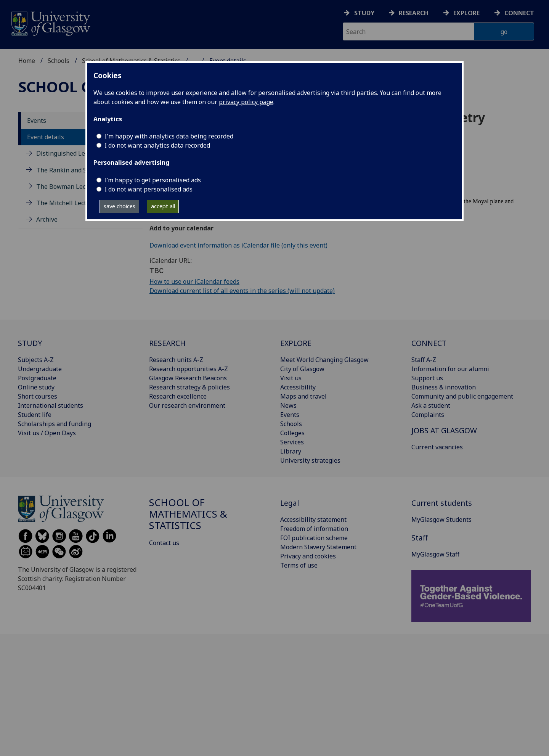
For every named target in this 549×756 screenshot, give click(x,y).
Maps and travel (303, 396)
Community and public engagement (462, 396)
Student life (35, 415)
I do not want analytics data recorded (157, 145)
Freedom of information (314, 529)
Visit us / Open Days (47, 433)
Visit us (291, 378)
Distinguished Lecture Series (78, 153)
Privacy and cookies (308, 556)
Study (364, 13)
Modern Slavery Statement (318, 547)
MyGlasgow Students (441, 520)
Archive (47, 219)
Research (414, 13)
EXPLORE (296, 343)
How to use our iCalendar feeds (194, 281)
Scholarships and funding (55, 424)
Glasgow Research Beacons (188, 378)
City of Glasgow (302, 369)
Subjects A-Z (36, 360)
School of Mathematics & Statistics (188, 514)
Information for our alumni (450, 369)
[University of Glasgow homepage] (50, 23)
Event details (46, 137)
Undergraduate (40, 369)
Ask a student (431, 405)
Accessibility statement (313, 520)
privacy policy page (246, 102)
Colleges (292, 433)
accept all (163, 206)
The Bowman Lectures (68, 187)
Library (291, 451)
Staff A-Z (424, 360)
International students (51, 405)
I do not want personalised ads (148, 189)
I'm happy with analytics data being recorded (169, 136)
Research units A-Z (176, 360)
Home (27, 61)
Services (292, 442)
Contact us (164, 543)
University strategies (310, 460)
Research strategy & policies (189, 387)
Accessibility (298, 387)
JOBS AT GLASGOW (444, 430)
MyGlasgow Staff (435, 554)
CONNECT (429, 343)
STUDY (30, 343)
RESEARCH (167, 343)
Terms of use (299, 565)
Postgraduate (37, 378)
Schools (59, 61)
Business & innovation (444, 387)
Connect (519, 13)
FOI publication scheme (314, 538)
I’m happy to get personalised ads (153, 180)
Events (37, 121)
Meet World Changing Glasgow (324, 360)
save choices (120, 206)
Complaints (428, 415)
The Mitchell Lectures (68, 203)
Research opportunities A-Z (189, 369)
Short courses (38, 396)
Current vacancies (437, 447)
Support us (427, 378)
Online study (36, 387)
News (288, 405)
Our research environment (187, 405)
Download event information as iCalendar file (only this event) (238, 245)
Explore (466, 13)
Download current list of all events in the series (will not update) (242, 291)
